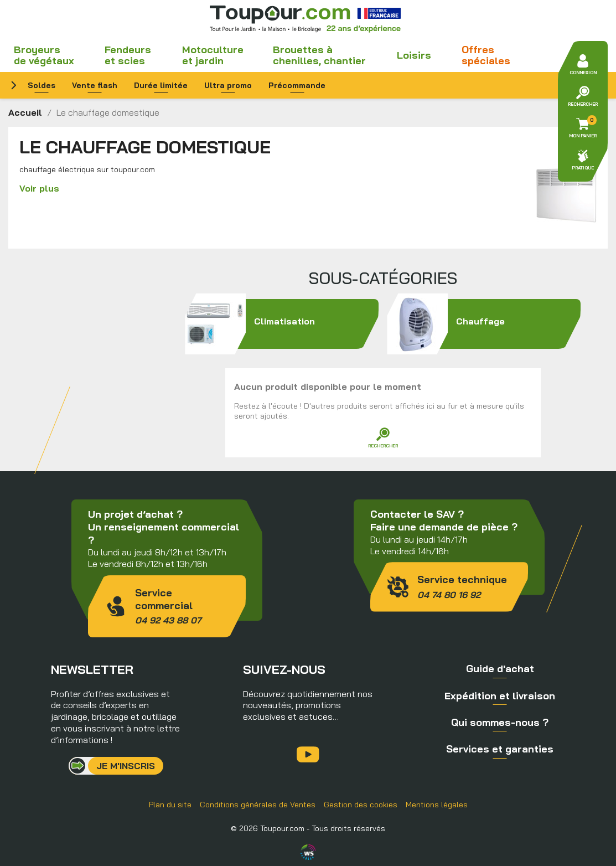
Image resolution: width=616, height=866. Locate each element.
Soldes (42, 85)
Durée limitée (161, 85)
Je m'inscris (126, 766)
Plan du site (170, 805)
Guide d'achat (500, 669)
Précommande (297, 85)
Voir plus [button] (39, 188)
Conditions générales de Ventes (258, 805)
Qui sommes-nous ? (500, 722)
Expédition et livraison (500, 696)
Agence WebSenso (308, 852)
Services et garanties (500, 749)
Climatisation (282, 324)
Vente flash (95, 85)
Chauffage (484, 324)
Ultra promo (228, 85)
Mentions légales (437, 805)
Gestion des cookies (361, 805)
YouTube (308, 754)
